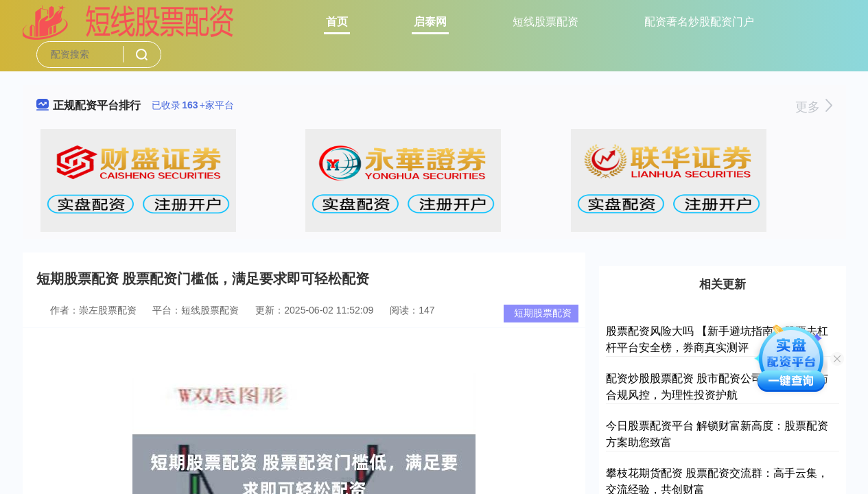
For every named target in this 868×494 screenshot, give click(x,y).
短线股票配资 (546, 22)
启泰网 (430, 22)
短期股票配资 (543, 313)
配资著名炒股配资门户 (699, 22)
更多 (813, 107)
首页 (337, 22)
